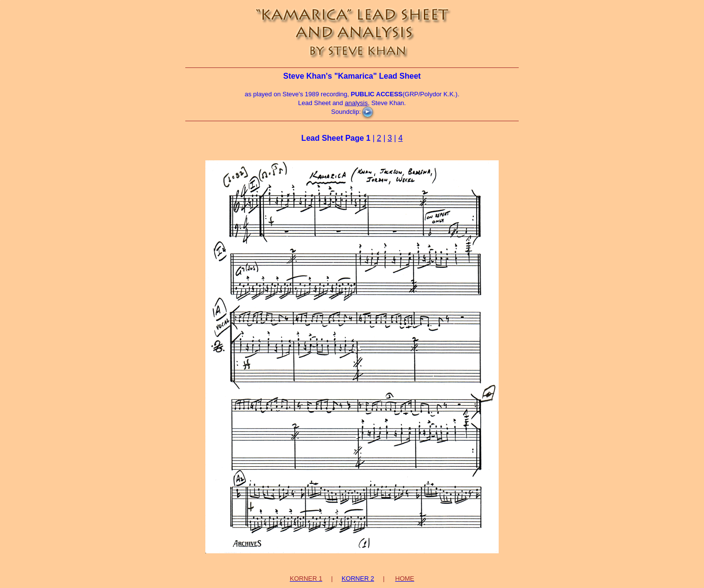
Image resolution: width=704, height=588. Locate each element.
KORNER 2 (358, 578)
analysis (356, 103)
